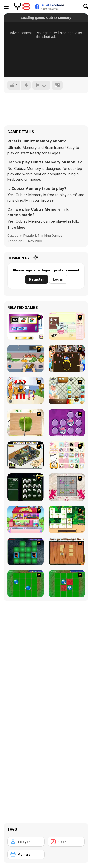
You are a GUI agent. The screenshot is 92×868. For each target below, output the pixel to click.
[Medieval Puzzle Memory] (67, 552)
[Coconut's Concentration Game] (67, 455)
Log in (58, 279)
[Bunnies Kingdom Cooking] (67, 326)
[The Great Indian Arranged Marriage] (67, 358)
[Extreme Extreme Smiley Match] (26, 584)
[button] (16, 227)
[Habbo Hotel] (26, 455)
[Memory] (26, 854)
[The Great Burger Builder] (67, 391)
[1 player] (26, 842)
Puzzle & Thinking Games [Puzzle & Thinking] (43, 235)
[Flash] (66, 842)
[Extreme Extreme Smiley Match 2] (67, 584)
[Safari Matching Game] (67, 519)
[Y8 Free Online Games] (22, 7)
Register (37, 279)
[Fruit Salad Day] (26, 423)
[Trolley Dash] (26, 358)
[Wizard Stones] (67, 487)
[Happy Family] (26, 519)
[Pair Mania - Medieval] (26, 552)
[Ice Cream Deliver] (26, 391)
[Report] (41, 85)
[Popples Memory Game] (67, 423)
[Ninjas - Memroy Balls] (26, 487)
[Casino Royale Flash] (26, 326)
